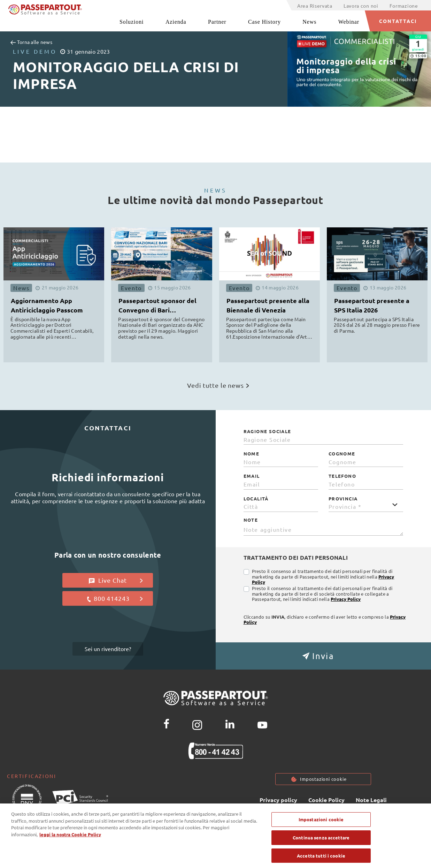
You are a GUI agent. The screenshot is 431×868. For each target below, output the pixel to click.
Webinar (349, 22)
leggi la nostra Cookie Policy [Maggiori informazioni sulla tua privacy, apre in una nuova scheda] (70, 839)
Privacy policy (278, 800)
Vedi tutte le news (218, 385)
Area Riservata (315, 6)
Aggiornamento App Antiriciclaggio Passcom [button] (47, 305)
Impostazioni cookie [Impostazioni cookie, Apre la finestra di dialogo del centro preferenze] (321, 824)
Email (252, 476)
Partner (217, 22)
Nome (252, 454)
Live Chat (116, 580)
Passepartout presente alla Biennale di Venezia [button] (268, 305)
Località (256, 499)
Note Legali (371, 800)
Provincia (343, 499)
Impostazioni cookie (323, 779)
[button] (324, 656)
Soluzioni (132, 22)
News (309, 22)
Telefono (342, 476)
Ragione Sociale (267, 431)
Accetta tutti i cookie (321, 860)
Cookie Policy (326, 800)
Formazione (404, 6)
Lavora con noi (361, 6)
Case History (264, 22)
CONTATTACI (398, 21)
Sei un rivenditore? (108, 649)
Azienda (176, 22)
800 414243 (114, 598)
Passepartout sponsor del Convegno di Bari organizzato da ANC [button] (157, 306)
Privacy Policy (346, 599)
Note (251, 520)
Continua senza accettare (321, 842)
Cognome (342, 454)
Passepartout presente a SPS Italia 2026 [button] (372, 305)
